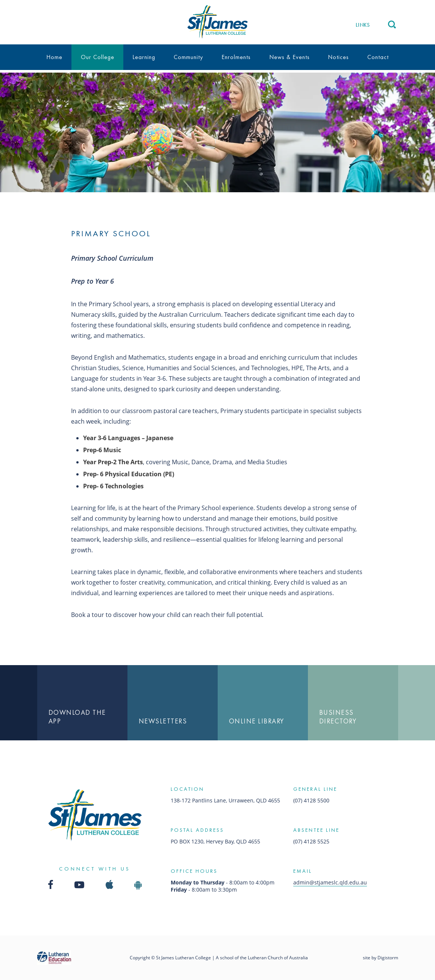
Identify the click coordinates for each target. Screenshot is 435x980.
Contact (378, 57)
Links (363, 25)
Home (54, 57)
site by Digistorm (380, 958)
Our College (98, 57)
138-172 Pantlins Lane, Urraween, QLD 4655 (225, 800)
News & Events (289, 57)
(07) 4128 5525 (311, 841)
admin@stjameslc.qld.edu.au (330, 882)
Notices (338, 57)
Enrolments (236, 57)
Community (188, 57)
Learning (144, 57)
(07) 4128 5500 (311, 800)
